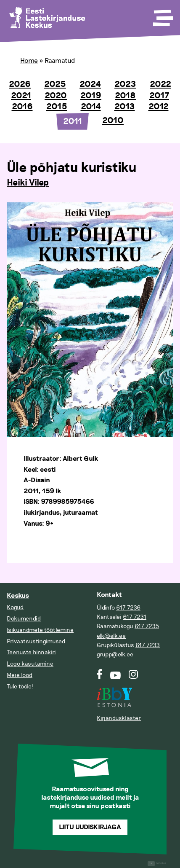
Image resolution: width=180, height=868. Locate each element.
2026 (20, 84)
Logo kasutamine (30, 664)
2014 (91, 107)
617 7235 (147, 626)
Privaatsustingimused (36, 641)
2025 (55, 84)
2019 (91, 96)
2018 (125, 96)
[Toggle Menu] (162, 15)
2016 (22, 107)
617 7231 (135, 617)
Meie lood (20, 675)
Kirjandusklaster (119, 718)
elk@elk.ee (111, 636)
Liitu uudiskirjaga (90, 827)
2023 (125, 84)
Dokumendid (24, 619)
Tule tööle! (20, 687)
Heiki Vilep (28, 183)
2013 (125, 107)
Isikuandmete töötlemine (40, 630)
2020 (56, 96)
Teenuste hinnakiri (31, 652)
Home (29, 61)
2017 (159, 96)
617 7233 (148, 645)
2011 (73, 121)
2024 (90, 84)
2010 (113, 121)
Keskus (18, 596)
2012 (159, 107)
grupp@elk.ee (115, 654)
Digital (157, 864)
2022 (160, 84)
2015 (57, 107)
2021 (21, 96)
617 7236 (128, 608)
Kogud (15, 607)
